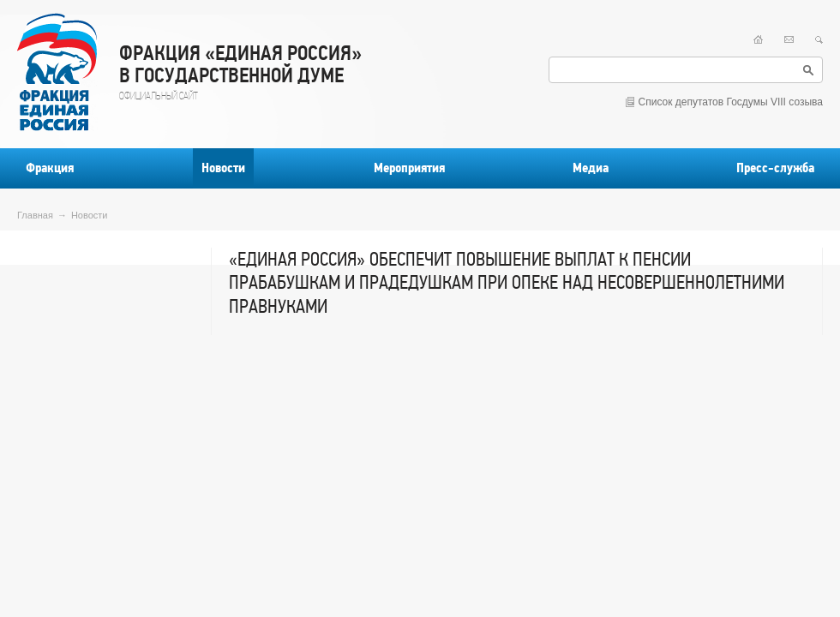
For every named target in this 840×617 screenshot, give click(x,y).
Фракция (50, 168)
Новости (223, 168)
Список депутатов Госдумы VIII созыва (731, 102)
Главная (35, 215)
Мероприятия (409, 168)
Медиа (591, 168)
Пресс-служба (775, 168)
